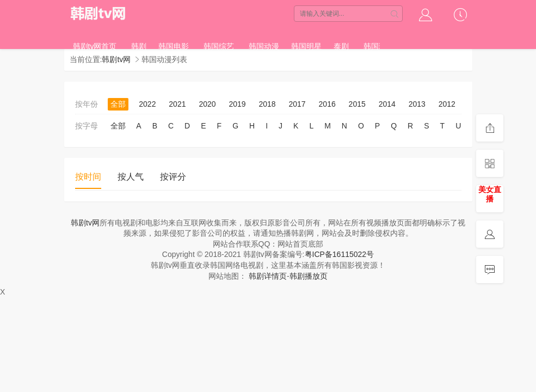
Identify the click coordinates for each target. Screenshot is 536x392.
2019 (237, 104)
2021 (177, 104)
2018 (267, 104)
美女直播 (490, 194)
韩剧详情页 (268, 276)
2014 (387, 104)
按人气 (131, 177)
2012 (447, 104)
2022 (147, 104)
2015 (357, 104)
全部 (118, 104)
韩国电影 (174, 46)
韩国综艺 (219, 46)
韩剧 (139, 46)
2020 (207, 104)
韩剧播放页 (309, 276)
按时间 (88, 177)
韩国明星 (306, 46)
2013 (417, 104)
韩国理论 (379, 46)
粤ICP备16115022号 (340, 254)
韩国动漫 (264, 46)
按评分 (173, 177)
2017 (297, 104)
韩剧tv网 (99, 14)
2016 (327, 104)
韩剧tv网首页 (95, 46)
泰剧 (341, 46)
